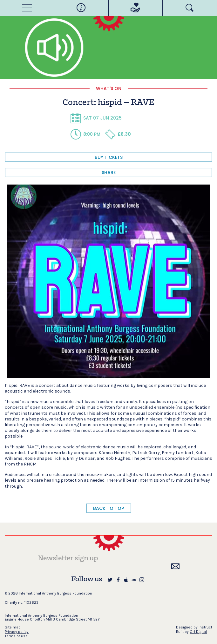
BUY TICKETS (109, 157)
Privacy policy (17, 632)
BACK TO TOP (108, 508)
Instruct (205, 627)
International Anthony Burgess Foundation (55, 593)
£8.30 (118, 134)
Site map (13, 627)
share (109, 172)
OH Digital (198, 632)
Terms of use (16, 636)
